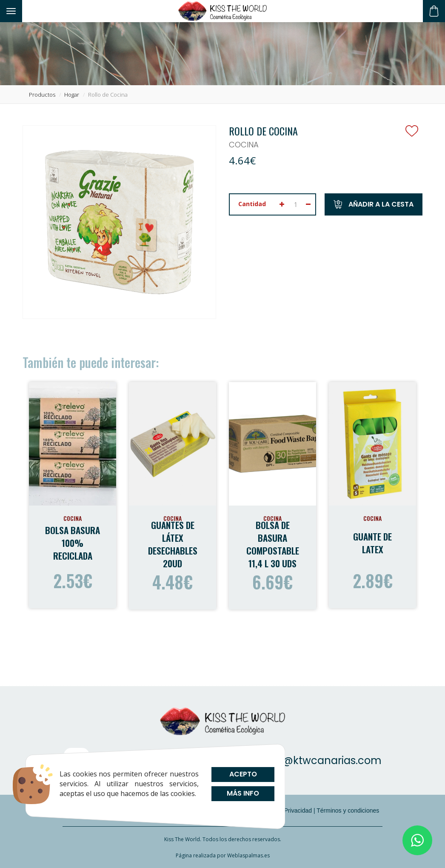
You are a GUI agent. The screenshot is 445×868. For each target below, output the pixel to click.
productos (42, 95)
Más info (243, 793)
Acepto (243, 774)
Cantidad (252, 204)
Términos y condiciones (348, 811)
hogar (72, 95)
